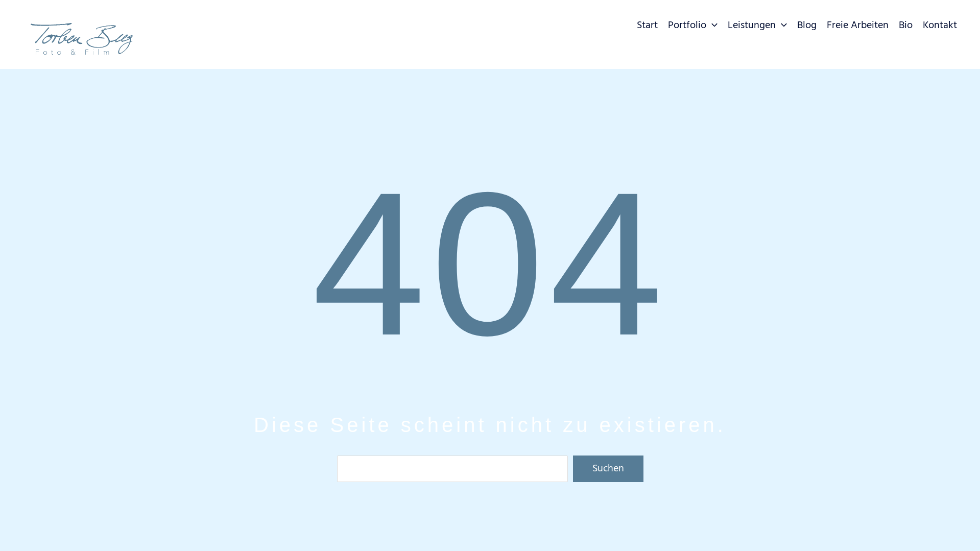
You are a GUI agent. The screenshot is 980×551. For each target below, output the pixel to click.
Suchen (608, 469)
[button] (712, 26)
